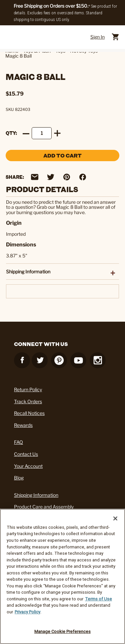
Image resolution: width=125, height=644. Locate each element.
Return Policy (28, 389)
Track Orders (28, 401)
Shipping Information (36, 495)
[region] (62, 576)
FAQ (18, 442)
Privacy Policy (27, 612)
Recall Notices (29, 413)
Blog (19, 478)
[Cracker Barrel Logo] (59, 37)
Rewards (23, 425)
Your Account (28, 466)
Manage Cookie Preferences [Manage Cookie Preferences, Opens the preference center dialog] (62, 632)
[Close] (115, 518)
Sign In (97, 37)
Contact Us (26, 454)
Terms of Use (98, 599)
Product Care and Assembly (44, 507)
